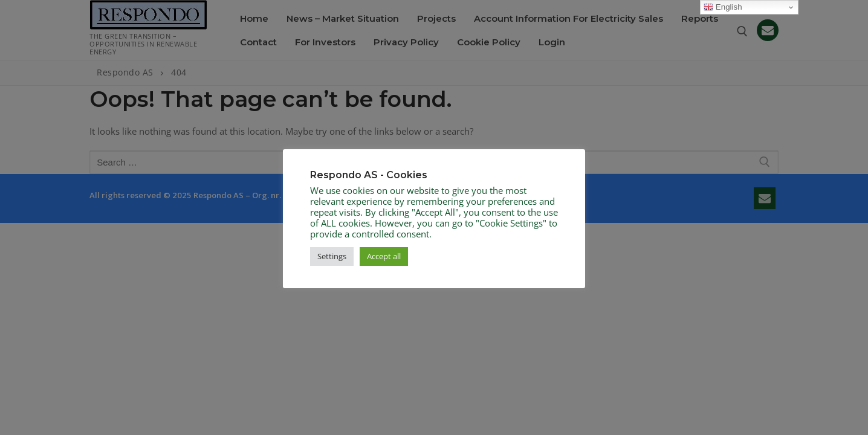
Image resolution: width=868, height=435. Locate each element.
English (723, 7)
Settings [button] (332, 256)
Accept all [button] (384, 256)
